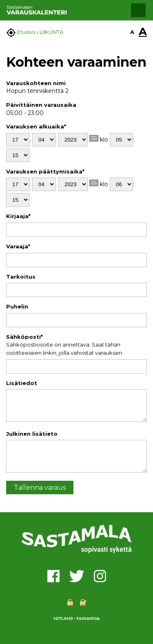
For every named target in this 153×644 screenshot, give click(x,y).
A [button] (132, 32)
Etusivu (26, 32)
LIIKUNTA (51, 32)
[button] (138, 10)
